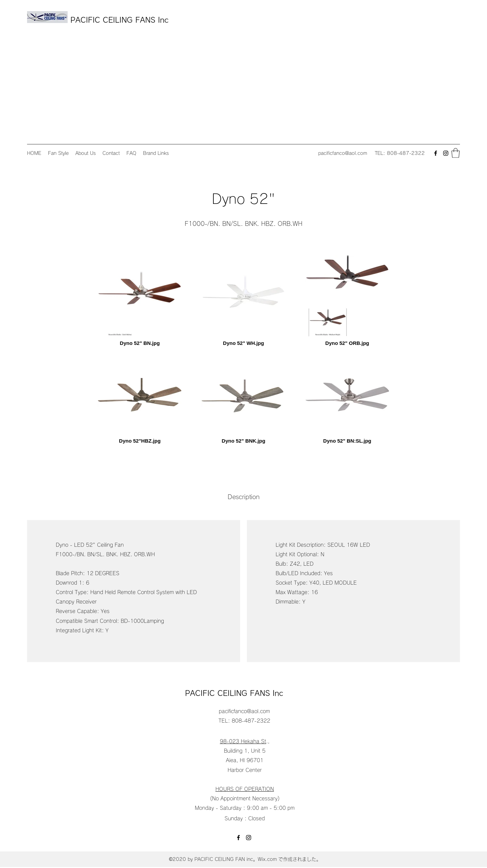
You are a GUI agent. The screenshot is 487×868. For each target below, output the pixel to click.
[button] (456, 153)
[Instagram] (446, 153)
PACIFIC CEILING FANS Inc (121, 20)
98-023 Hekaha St (243, 741)
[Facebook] (436, 153)
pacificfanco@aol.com (343, 153)
